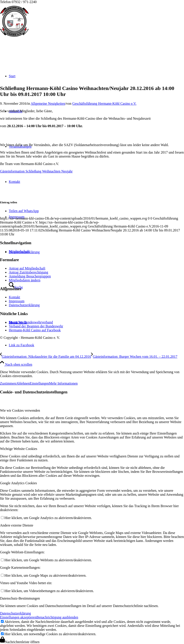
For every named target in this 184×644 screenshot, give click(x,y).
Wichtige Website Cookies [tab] (19, 449)
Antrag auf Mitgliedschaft (27, 268)
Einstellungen (39, 383)
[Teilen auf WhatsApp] (24, 211)
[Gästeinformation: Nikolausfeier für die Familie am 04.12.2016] (46, 357)
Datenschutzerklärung (24, 305)
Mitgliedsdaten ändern (25, 280)
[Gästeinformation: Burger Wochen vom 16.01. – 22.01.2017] (134, 357)
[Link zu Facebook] (22, 345)
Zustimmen (8, 383)
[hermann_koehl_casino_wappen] (14, 37)
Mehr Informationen (63, 383)
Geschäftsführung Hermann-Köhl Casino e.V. (104, 104)
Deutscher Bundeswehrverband (31, 322)
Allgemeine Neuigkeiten (48, 104)
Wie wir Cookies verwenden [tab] (20, 410)
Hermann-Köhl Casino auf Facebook (35, 330)
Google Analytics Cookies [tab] (18, 483)
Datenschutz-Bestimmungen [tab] (20, 598)
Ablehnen (23, 383)
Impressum (17, 301)
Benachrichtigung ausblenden (57, 617)
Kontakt (15, 297)
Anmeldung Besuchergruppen (30, 276)
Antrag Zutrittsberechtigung (28, 272)
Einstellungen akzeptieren (18, 617)
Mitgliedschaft (19, 251)
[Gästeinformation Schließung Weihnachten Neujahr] (36, 171)
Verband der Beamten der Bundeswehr (36, 326)
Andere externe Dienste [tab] (17, 525)
